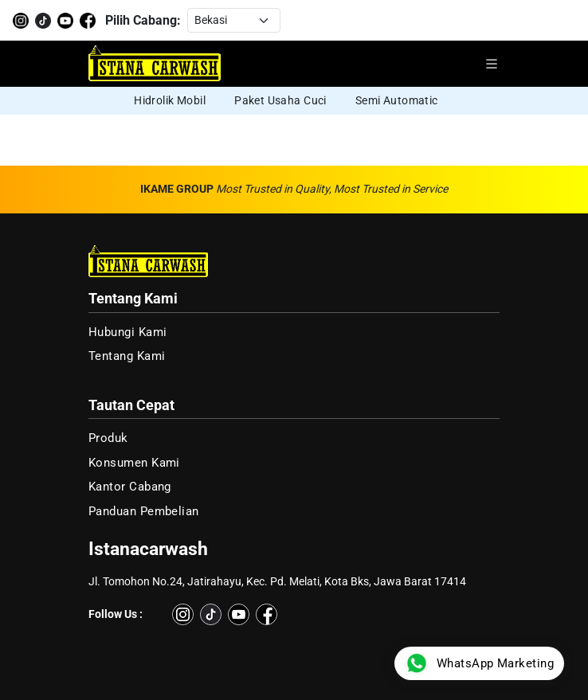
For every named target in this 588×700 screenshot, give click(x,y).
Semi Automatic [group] (397, 100)
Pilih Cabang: (143, 20)
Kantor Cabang (130, 487)
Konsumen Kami (134, 463)
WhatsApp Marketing (479, 663)
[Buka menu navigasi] (492, 64)
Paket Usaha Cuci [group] (280, 100)
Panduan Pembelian (144, 511)
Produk (108, 438)
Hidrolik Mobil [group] (170, 100)
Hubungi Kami (128, 332)
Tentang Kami (127, 356)
